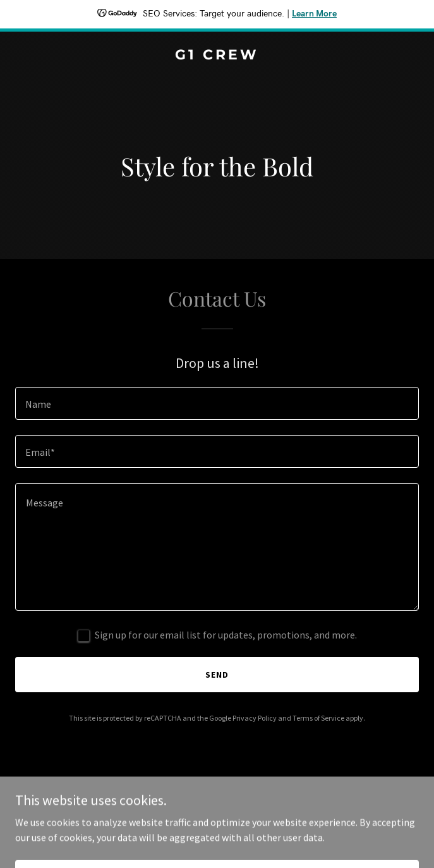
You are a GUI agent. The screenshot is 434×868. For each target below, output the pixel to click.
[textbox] (217, 403)
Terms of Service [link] (318, 718)
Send (217, 675)
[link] (217, 56)
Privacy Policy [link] (255, 718)
